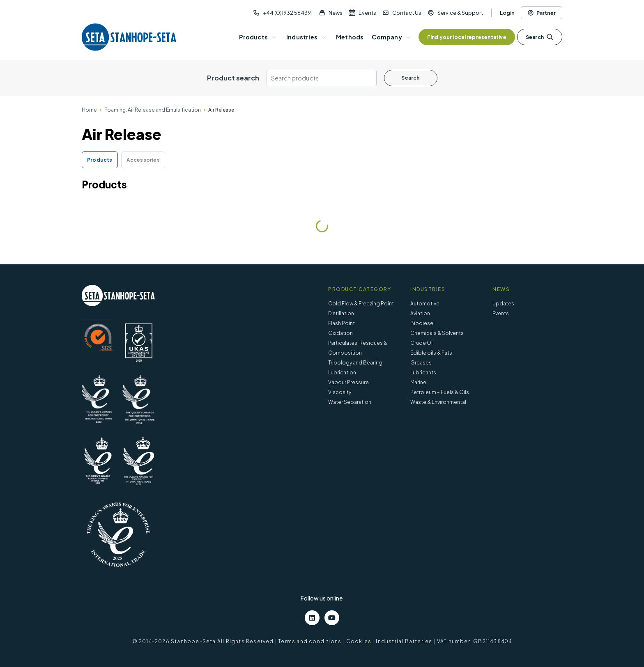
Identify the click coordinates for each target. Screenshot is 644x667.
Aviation (420, 313)
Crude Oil (422, 343)
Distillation (341, 313)
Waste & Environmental (438, 402)
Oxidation (340, 333)
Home (89, 110)
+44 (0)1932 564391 (288, 13)
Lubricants (423, 372)
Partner (542, 13)
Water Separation (350, 402)
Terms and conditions (310, 641)
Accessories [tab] (143, 160)
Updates (503, 304)
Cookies (359, 641)
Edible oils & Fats (431, 353)
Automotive (425, 304)
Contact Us (407, 13)
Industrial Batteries (404, 641)
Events (367, 13)
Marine (418, 382)
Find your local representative (467, 37)
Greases (421, 363)
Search (540, 37)
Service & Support (460, 13)
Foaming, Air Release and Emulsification (153, 110)
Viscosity (340, 392)
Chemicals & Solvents (437, 333)
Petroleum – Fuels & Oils (440, 392)
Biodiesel (422, 323)
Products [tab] (100, 160)
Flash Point (342, 323)
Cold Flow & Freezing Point (361, 304)
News (336, 13)
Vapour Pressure (348, 382)
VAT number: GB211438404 (475, 641)
